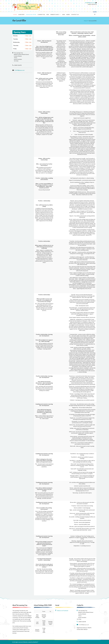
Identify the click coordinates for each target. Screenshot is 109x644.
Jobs (63, 14)
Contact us (75, 14)
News (68, 14)
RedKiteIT (36, 642)
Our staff (21, 14)
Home (15, 14)
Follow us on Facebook (62, 611)
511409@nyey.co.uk (90, 3)
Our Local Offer (31, 14)
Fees (48, 14)
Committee (41, 14)
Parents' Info (55, 14)
